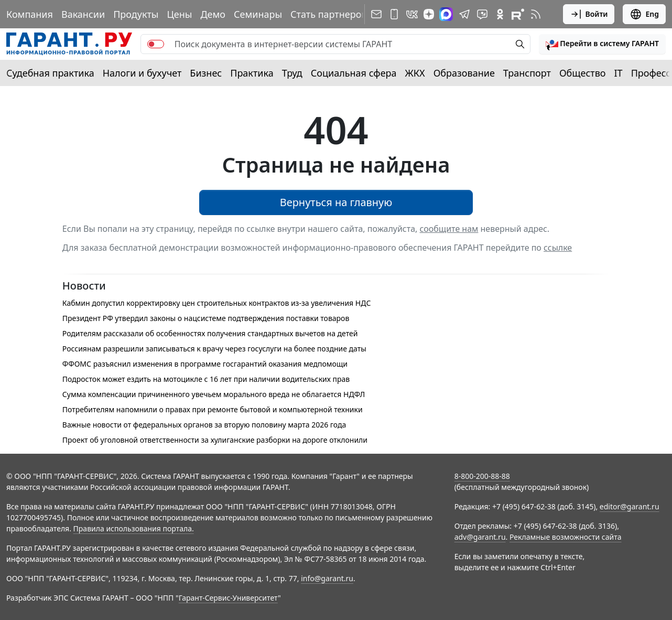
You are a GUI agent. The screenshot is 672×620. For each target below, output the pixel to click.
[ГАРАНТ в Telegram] (464, 14)
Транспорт (527, 73)
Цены (179, 14)
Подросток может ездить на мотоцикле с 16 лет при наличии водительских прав (206, 379)
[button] (602, 44)
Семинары (258, 14)
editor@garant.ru (630, 506)
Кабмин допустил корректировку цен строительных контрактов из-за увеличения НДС (217, 303)
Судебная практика (50, 73)
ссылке (558, 248)
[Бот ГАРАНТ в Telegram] (482, 14)
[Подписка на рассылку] (376, 14)
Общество (583, 73)
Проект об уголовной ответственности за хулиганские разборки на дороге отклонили (215, 440)
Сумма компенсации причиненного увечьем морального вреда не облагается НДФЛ (214, 394)
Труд (292, 73)
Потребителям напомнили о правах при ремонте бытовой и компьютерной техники (213, 409)
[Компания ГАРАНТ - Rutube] (518, 14)
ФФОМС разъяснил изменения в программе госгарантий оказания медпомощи (205, 364)
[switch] (156, 44)
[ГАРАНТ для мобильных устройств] (394, 14)
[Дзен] (429, 14)
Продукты (136, 14)
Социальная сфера (354, 73)
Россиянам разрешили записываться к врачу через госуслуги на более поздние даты (214, 349)
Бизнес (206, 73)
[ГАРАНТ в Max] (446, 14)
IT (619, 73)
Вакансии (83, 14)
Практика (252, 73)
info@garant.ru (327, 578)
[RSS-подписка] (536, 14)
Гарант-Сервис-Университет (228, 598)
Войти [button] (589, 14)
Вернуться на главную (336, 202)
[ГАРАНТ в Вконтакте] (412, 14)
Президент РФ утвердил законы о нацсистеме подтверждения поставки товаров (206, 318)
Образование (464, 73)
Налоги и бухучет (142, 73)
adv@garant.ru (480, 537)
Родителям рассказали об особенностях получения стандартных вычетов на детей (210, 333)
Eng (644, 14)
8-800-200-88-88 (482, 476)
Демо (213, 14)
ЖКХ (415, 73)
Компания (30, 14)
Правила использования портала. (134, 528)
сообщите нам (449, 229)
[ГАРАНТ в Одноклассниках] (500, 14)
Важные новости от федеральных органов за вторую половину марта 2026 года (204, 425)
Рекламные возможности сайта (566, 537)
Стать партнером (329, 14)
